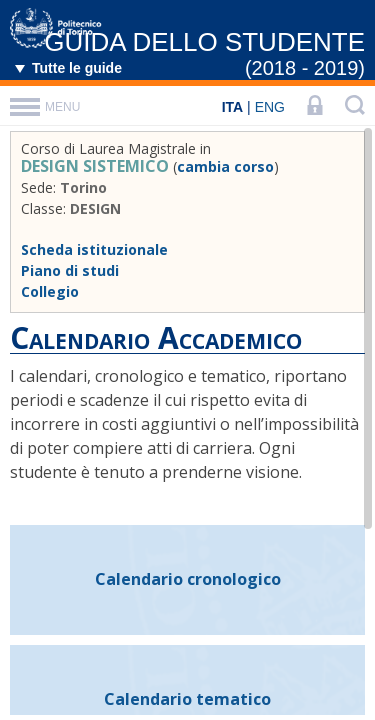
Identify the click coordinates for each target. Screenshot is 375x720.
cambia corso (225, 166)
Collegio (50, 291)
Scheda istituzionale (94, 249)
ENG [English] (270, 107)
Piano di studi (70, 270)
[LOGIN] (315, 107)
